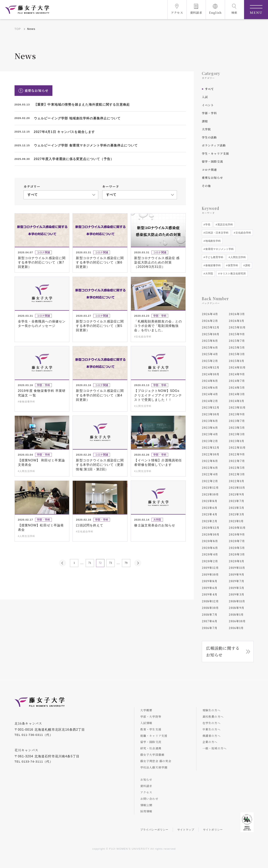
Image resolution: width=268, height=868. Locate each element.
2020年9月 (237, 534)
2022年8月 (210, 461)
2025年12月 (211, 327)
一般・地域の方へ (215, 748)
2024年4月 (210, 394)
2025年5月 (237, 347)
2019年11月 (237, 568)
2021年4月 (210, 514)
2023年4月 (210, 434)
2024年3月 (237, 394)
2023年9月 (237, 414)
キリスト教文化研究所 (233, 274)
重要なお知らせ (212, 178)
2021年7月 (237, 501)
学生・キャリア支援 (215, 153)
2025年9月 (237, 334)
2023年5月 (237, 428)
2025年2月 (210, 361)
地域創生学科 (213, 241)
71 (90, 563)
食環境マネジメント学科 (219, 249)
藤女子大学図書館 (152, 755)
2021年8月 (210, 501)
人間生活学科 (238, 257)
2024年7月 (237, 381)
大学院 (206, 129)
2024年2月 (210, 401)
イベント (208, 105)
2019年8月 (210, 581)
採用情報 (146, 811)
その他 (206, 186)
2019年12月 (210, 568)
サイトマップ (186, 830)
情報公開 (146, 805)
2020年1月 (237, 561)
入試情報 (146, 723)
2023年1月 (237, 441)
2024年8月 (210, 381)
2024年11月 (237, 367)
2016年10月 (237, 621)
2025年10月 (211, 334)
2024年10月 (211, 374)
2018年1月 (236, 614)
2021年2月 (210, 521)
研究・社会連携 (151, 748)
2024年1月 (237, 401)
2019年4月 (210, 594)
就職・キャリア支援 (154, 736)
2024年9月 (237, 374)
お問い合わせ (149, 799)
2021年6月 (210, 508)
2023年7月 (237, 421)
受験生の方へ (212, 710)
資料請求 (146, 786)
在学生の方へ (212, 723)
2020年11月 (237, 528)
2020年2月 (210, 561)
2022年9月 (237, 454)
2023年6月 (210, 428)
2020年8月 (210, 541)
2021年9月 (237, 494)
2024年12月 (211, 367)
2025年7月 (237, 341)
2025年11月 (237, 327)
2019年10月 (210, 574)
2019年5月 (237, 588)
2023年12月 (211, 407)
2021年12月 (210, 488)
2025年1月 (237, 361)
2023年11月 (237, 407)
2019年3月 (237, 594)
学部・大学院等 (151, 717)
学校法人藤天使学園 (154, 767)
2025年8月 (210, 341)
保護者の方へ (212, 736)
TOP (18, 29)
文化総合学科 (243, 233)
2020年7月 (237, 541)
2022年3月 (237, 474)
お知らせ (146, 780)
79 (126, 563)
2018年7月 (210, 614)
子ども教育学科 (214, 257)
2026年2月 (210, 321)
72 (100, 563)
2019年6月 (210, 588)
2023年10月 (211, 414)
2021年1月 (236, 521)
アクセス (146, 792)
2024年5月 (237, 387)
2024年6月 (210, 387)
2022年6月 (210, 468)
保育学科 (233, 265)
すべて (209, 89)
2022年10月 (211, 454)
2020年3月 (237, 554)
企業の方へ (210, 742)
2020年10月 (211, 534)
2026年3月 (237, 314)
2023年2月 (210, 441)
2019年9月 (237, 574)
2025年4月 (210, 354)
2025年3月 (237, 354)
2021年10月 (210, 494)
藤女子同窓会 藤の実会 (156, 761)
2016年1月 (236, 628)
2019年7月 (237, 581)
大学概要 (146, 710)
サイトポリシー (213, 830)
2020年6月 (210, 548)
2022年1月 (237, 481)
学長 (208, 225)
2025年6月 (210, 347)
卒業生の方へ (212, 729)
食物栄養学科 (213, 265)
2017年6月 (210, 621)
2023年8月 (210, 421)
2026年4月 (210, 314)
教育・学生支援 (151, 729)
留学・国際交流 (212, 161)
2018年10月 (210, 608)
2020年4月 (210, 554)
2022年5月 (237, 468)
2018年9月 (237, 608)
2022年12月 (211, 447)
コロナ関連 (209, 170)
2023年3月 (237, 434)
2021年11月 (237, 488)
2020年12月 (211, 528)
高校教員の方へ (213, 717)
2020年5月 (237, 548)
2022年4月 (210, 474)
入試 (205, 97)
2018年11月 (237, 601)
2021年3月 (237, 514)
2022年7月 (237, 461)
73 (111, 563)
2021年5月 (237, 508)
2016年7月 (210, 628)
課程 (205, 121)
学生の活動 (209, 137)
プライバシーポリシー (154, 830)
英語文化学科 (225, 225)
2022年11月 (237, 447)
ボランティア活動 (214, 145)
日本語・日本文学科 (217, 233)
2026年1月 (237, 321)
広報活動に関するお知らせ (223, 651)
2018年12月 (210, 601)
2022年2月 (210, 481)
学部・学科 (209, 113)
